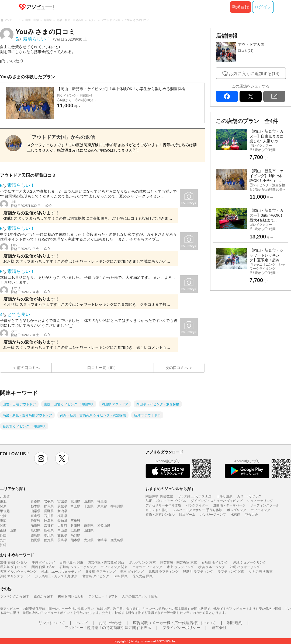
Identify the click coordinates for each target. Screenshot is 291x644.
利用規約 (235, 623)
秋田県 (75, 501)
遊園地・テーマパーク (229, 505)
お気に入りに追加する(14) (254, 74)
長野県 (49, 511)
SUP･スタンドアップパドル (166, 501)
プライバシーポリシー (181, 628)
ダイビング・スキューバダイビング (217, 501)
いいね (15, 61)
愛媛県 (62, 535)
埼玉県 (75, 506)
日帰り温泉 (224, 496)
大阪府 (62, 526)
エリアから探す (13, 489)
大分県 (89, 540)
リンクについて (52, 623)
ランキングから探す (15, 596)
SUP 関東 (121, 576)
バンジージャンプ (213, 515)
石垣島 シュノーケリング (78, 567)
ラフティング (261, 510)
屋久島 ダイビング (13, 567)
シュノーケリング (260, 501)
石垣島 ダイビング (215, 562)
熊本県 (75, 540)
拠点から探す (43, 596)
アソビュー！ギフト (103, 596)
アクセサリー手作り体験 (163, 505)
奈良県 (89, 526)
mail (274, 96)
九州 (3, 540)
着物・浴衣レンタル (160, 515)
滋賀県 (36, 526)
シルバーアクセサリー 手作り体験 (197, 510)
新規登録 (240, 7)
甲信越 (5, 511)
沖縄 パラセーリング (245, 567)
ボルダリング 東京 (142, 562)
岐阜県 (49, 521)
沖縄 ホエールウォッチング (61, 572)
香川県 (49, 535)
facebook (227, 96)
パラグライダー (197, 505)
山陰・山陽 (8, 530)
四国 (3, 535)
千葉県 (89, 506)
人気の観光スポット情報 (140, 596)
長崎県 (62, 540)
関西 (3, 526)
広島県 (75, 530)
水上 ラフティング (180, 567)
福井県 (62, 516)
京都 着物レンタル (13, 562)
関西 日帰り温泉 (43, 567)
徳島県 (36, 535)
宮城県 (62, 501)
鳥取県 (36, 530)
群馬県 (49, 506)
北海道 (5, 497)
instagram (41, 459)
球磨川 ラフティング (198, 572)
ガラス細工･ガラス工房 (195, 496)
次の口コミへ (177, 368)
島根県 (49, 530)
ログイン (263, 7)
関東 (3, 506)
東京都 (102, 506)
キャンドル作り (157, 510)
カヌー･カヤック (249, 496)
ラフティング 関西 (231, 572)
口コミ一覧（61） (103, 368)
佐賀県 (49, 540)
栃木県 (36, 506)
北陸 (3, 516)
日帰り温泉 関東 (71, 562)
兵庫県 (75, 526)
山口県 (89, 530)
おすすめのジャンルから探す (170, 489)
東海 (3, 521)
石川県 (49, 516)
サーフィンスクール (265, 505)
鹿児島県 (117, 540)
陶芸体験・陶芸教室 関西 (106, 562)
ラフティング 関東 (114, 567)
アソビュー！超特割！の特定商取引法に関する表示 (108, 628)
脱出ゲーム (187, 515)
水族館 (235, 515)
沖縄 (3, 545)
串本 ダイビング (132, 572)
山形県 (89, 501)
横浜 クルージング (212, 567)
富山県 (36, 516)
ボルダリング (237, 510)
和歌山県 (104, 526)
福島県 (102, 501)
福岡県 (36, 540)
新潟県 (62, 511)
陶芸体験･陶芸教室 (159, 496)
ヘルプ (82, 623)
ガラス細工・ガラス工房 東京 (56, 576)
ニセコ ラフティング (147, 567)
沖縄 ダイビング (43, 562)
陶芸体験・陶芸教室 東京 (179, 562)
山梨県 (36, 511)
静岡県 (36, 521)
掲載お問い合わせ (71, 596)
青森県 (36, 501)
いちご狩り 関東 (261, 572)
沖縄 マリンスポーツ (15, 576)
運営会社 (219, 628)
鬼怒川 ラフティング (163, 572)
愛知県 (62, 521)
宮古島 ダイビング (96, 576)
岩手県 (49, 501)
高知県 (75, 535)
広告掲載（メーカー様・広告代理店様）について (174, 623)
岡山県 (62, 530)
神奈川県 (117, 506)
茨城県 (62, 506)
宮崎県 (102, 540)
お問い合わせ (110, 623)
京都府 (49, 526)
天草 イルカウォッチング (18, 572)
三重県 (75, 521)
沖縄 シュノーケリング (250, 562)
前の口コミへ (28, 368)
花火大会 (251, 515)
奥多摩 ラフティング (100, 572)
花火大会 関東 (142, 576)
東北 (3, 501)
